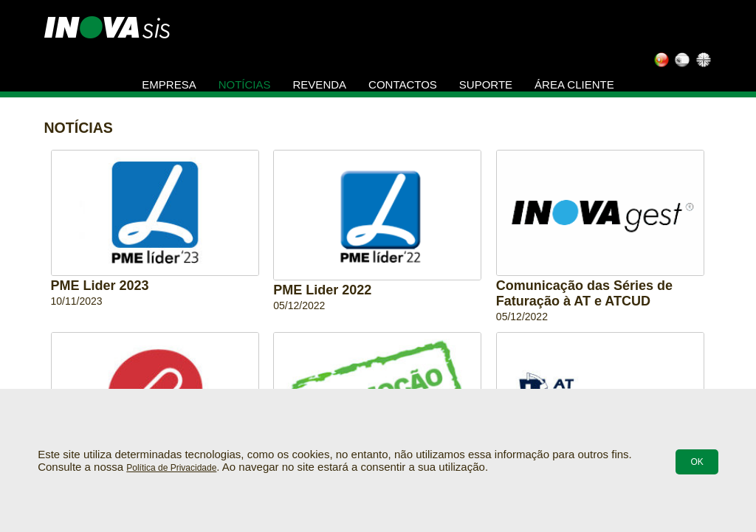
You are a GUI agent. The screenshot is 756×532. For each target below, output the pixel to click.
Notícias (245, 84)
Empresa (169, 84)
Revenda (320, 84)
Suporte (486, 84)
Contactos (403, 84)
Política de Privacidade (171, 468)
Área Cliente (574, 84)
